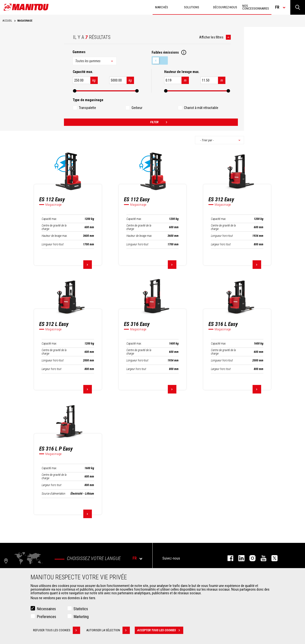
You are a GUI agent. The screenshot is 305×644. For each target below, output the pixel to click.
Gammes (79, 52)
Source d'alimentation (54, 494)
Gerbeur (137, 108)
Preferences (46, 617)
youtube (261, 558)
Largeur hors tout (221, 244)
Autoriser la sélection (108, 631)
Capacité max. (49, 219)
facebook (228, 558)
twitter (272, 558)
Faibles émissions (160, 60)
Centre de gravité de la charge (54, 227)
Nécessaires (46, 609)
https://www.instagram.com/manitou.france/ (250, 558)
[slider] (75, 91)
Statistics (81, 609)
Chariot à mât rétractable (201, 108)
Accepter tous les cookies (160, 631)
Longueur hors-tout (53, 244)
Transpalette (87, 108)
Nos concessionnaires (256, 7)
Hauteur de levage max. (55, 236)
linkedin (239, 558)
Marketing (81, 617)
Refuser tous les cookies (57, 631)
